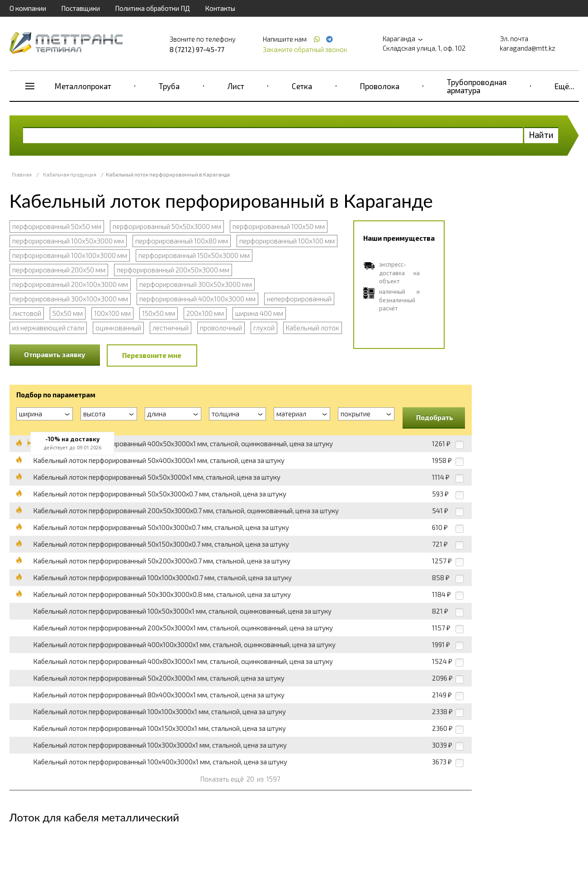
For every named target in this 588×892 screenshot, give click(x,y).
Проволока (380, 86)
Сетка (302, 86)
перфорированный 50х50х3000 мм (167, 226)
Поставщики (81, 8)
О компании (28, 8)
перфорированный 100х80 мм (182, 241)
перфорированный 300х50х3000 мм (196, 284)
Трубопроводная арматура (477, 86)
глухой (264, 328)
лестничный (171, 328)
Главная (22, 174)
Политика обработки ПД (152, 8)
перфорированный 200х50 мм (59, 270)
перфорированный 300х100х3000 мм (70, 299)
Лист (236, 86)
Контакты (220, 8)
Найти (541, 135)
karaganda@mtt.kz (528, 48)
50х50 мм (68, 313)
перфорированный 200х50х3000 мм (173, 270)
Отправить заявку (55, 354)
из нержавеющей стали (48, 328)
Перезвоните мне (152, 355)
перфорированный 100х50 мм (279, 226)
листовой (27, 313)
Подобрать (435, 417)
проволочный (221, 328)
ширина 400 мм (259, 313)
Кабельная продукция (70, 174)
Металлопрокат (83, 86)
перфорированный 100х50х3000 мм (68, 241)
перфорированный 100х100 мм (287, 241)
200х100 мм (205, 313)
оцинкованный (118, 328)
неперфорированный (299, 299)
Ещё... (564, 86)
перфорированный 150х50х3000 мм (194, 255)
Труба (169, 86)
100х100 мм (112, 313)
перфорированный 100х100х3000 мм (70, 255)
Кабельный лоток (313, 328)
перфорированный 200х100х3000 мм (70, 284)
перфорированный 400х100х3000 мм (197, 299)
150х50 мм (159, 313)
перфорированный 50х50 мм (57, 226)
